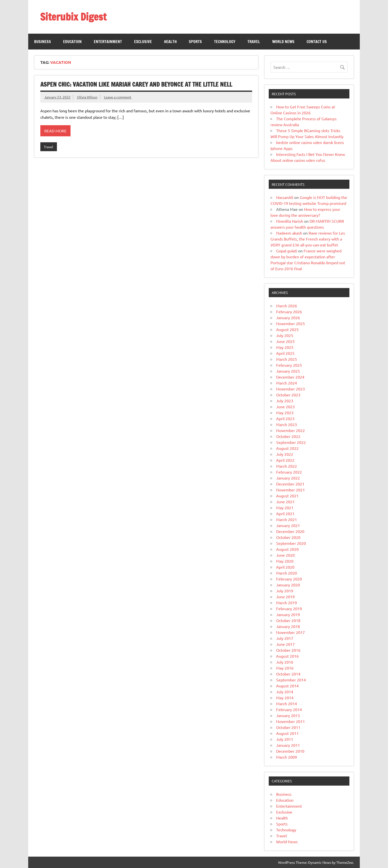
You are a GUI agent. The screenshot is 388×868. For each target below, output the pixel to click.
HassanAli (285, 197)
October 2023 (288, 395)
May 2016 (285, 668)
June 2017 (285, 644)
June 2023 (285, 407)
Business (43, 42)
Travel (254, 42)
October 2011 (288, 727)
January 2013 (288, 715)
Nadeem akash (289, 233)
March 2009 (287, 757)
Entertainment (108, 42)
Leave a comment (118, 97)
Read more (55, 131)
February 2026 (289, 312)
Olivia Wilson (87, 97)
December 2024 (290, 377)
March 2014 (287, 703)
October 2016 (288, 650)
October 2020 (288, 537)
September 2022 (291, 442)
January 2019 (288, 614)
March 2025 (287, 359)
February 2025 (289, 365)
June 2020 (285, 555)
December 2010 (290, 751)
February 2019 (289, 608)
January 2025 (288, 371)
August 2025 (287, 329)
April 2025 (285, 353)
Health (170, 42)
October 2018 (288, 620)
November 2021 (291, 490)
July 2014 (285, 692)
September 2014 (291, 680)
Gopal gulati (287, 251)
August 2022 (287, 448)
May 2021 (285, 507)
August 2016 (287, 656)
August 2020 (287, 549)
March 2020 (287, 573)
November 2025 (291, 323)
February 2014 (289, 709)
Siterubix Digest (73, 17)
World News (283, 42)
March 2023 (287, 424)
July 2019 (285, 591)
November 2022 (291, 430)
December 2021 (290, 484)
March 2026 (287, 306)
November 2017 (291, 632)
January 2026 (288, 317)
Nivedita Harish (290, 221)
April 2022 (285, 460)
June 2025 (285, 341)
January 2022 (288, 478)
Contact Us (317, 42)
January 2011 (288, 745)
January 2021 (288, 525)
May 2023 (285, 412)
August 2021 (287, 496)
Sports (195, 42)
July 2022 (285, 454)
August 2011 (287, 733)
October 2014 (288, 674)
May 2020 (285, 561)
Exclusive (143, 42)
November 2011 (291, 721)
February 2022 (289, 472)
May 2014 (285, 698)
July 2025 (285, 335)
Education (72, 42)
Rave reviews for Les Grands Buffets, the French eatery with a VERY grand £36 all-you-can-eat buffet (308, 239)
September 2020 (291, 543)
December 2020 (290, 531)
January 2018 (288, 626)
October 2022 (288, 436)
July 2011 (285, 739)
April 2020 (285, 567)
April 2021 (285, 513)
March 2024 (287, 383)
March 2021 (287, 519)
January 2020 (288, 585)
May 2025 (285, 347)
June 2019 (285, 597)
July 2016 (285, 662)
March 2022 (287, 466)
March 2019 (287, 603)
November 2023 (291, 389)
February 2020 (289, 579)
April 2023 (285, 418)
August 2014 (287, 686)
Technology (225, 42)
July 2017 (285, 638)
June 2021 (285, 502)
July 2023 (285, 401)
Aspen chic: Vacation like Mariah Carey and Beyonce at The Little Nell (136, 84)
